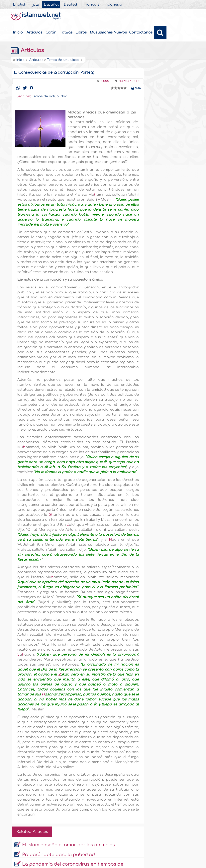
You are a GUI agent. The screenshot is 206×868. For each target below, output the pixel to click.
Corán (51, 32)
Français (91, 5)
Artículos (34, 32)
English (20, 5)
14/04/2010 (129, 81)
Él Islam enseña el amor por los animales (68, 845)
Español (51, 5)
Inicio (18, 32)
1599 (105, 81)
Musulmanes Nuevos (108, 32)
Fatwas (66, 32)
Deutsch (71, 5)
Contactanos (141, 32)
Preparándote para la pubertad (59, 855)
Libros (81, 32)
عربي (35, 5)
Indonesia (113, 5)
